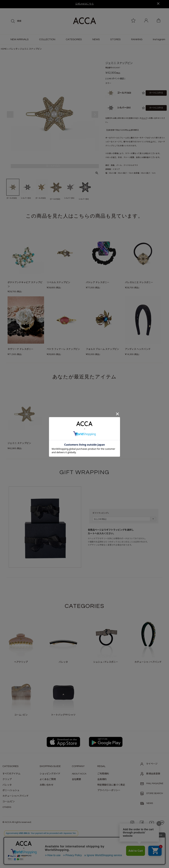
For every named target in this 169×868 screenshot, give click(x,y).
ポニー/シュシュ (11, 790)
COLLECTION (47, 39)
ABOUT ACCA (79, 774)
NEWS (96, 39)
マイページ (149, 764)
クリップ (7, 779)
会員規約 (102, 779)
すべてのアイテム (11, 774)
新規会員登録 (150, 774)
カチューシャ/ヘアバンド (16, 796)
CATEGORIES (74, 39)
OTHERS (7, 807)
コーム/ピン (9, 802)
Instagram (159, 39)
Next (95, 114)
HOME (4, 49)
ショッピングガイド (50, 774)
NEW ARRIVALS (20, 39)
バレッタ (13, 49)
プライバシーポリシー (109, 790)
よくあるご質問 (48, 779)
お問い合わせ (47, 785)
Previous (10, 114)
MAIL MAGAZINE (152, 784)
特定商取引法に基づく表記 (111, 785)
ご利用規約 (103, 774)
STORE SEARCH (152, 794)
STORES (115, 39)
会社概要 (76, 779)
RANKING (137, 39)
